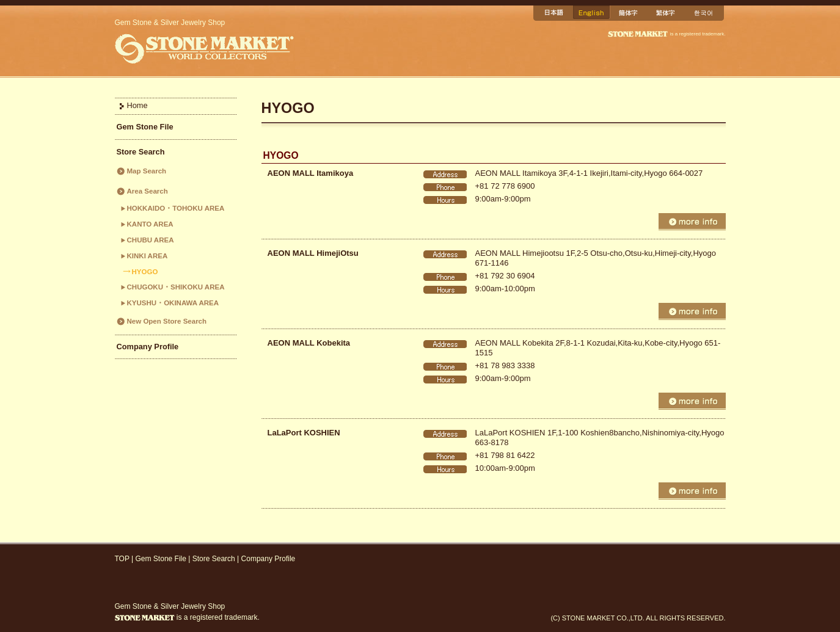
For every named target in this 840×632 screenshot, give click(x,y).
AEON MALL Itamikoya (311, 173)
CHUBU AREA (151, 240)
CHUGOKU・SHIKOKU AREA (176, 287)
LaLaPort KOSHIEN (304, 433)
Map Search (147, 171)
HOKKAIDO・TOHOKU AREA (176, 208)
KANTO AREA (150, 224)
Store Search (141, 152)
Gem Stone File (145, 127)
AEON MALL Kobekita (309, 343)
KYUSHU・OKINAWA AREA (173, 303)
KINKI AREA (148, 256)
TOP (122, 559)
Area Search (148, 191)
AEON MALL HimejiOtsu (313, 253)
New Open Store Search (167, 321)
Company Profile (148, 347)
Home (137, 105)
